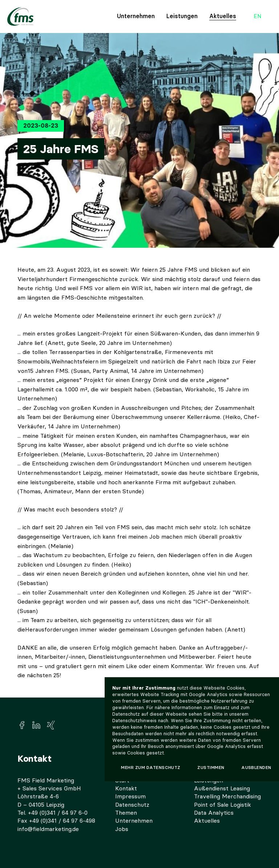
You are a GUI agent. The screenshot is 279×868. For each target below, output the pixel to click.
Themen (126, 813)
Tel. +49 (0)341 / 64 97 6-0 (52, 813)
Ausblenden (256, 768)
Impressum (130, 796)
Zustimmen (211, 768)
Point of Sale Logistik (223, 805)
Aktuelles (223, 16)
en (258, 17)
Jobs (122, 829)
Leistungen (182, 16)
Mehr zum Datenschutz (151, 768)
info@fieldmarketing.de (48, 829)
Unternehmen (136, 16)
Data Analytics (214, 813)
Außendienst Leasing (222, 788)
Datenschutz (132, 805)
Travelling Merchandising (227, 796)
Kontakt (126, 788)
